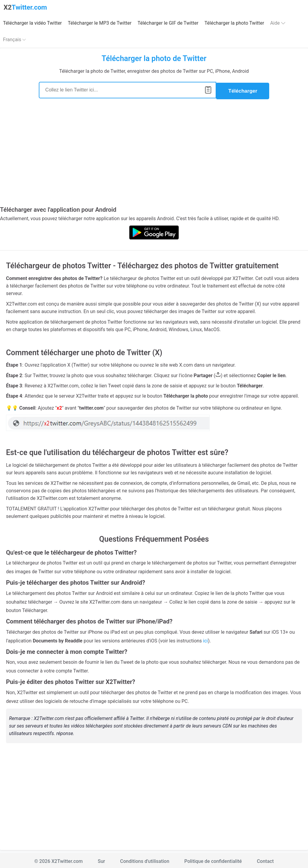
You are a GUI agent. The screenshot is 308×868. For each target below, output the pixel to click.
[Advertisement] (154, 155)
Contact (265, 860)
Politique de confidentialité (213, 860)
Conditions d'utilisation (145, 860)
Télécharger (243, 89)
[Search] (128, 89)
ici (205, 639)
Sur (101, 860)
